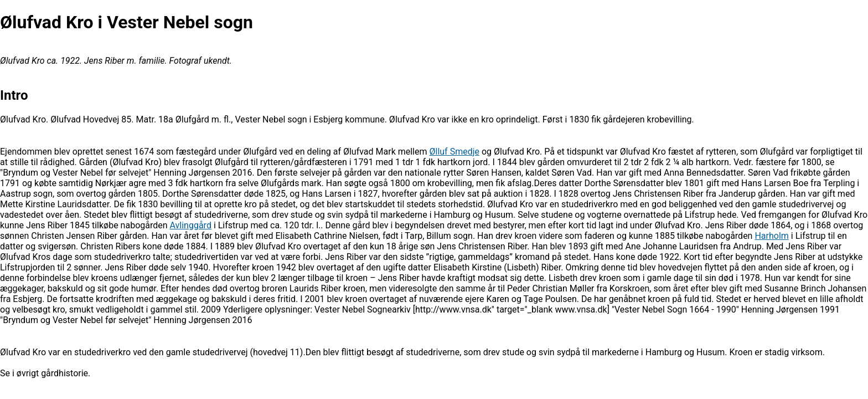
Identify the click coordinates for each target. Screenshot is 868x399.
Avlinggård (191, 225)
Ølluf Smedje (454, 152)
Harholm (771, 236)
